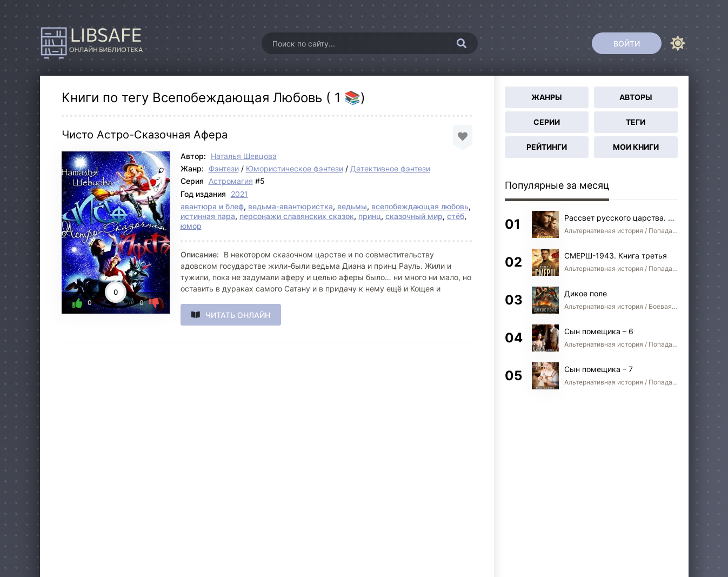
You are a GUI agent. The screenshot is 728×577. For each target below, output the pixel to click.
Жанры (547, 97)
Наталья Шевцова (244, 156)
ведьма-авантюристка (290, 206)
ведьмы (352, 206)
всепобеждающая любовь (420, 206)
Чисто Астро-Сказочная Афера (145, 135)
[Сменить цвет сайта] (678, 43)
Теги (636, 122)
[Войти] (627, 43)
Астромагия (231, 181)
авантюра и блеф (212, 206)
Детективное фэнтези (390, 168)
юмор (191, 226)
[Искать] (462, 43)
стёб (456, 216)
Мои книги (636, 147)
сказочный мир (414, 216)
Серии (547, 122)
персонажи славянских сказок (297, 216)
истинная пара (208, 216)
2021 (239, 194)
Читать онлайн (238, 315)
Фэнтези (224, 168)
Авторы (636, 97)
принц (370, 216)
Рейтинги (547, 147)
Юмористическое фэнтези (295, 168)
